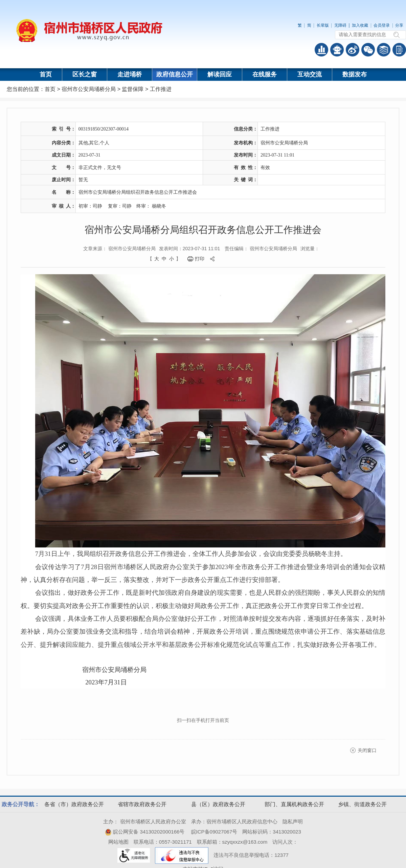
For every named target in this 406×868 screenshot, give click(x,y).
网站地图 (118, 842)
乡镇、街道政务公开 (362, 804)
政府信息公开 (175, 74)
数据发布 (355, 74)
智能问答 (337, 50)
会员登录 (382, 25)
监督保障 (133, 89)
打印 (200, 259)
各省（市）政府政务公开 (74, 804)
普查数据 (321, 50)
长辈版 (323, 25)
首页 (46, 74)
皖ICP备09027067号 (214, 832)
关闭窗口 (367, 750)
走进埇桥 (130, 74)
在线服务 (265, 74)
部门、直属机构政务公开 (294, 804)
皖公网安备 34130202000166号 (145, 832)
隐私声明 (293, 822)
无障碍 (340, 25)
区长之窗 (85, 74)
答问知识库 (384, 50)
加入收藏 (360, 25)
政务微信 (368, 50)
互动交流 (310, 74)
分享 (399, 25)
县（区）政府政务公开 (218, 804)
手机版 (399, 50)
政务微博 (353, 50)
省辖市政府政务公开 (142, 804)
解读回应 (220, 74)
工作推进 (161, 89)
